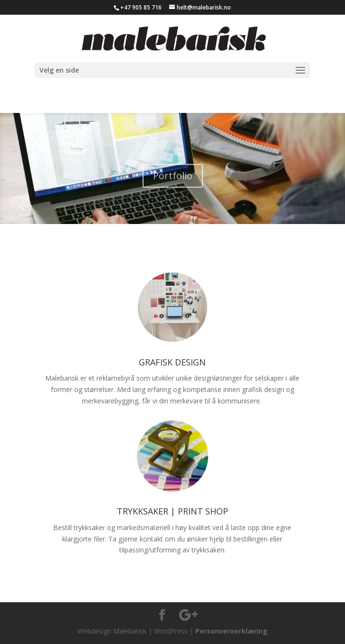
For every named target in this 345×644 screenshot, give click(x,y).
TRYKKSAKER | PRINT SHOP (172, 511)
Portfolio (173, 180)
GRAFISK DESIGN (172, 362)
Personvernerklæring (231, 631)
